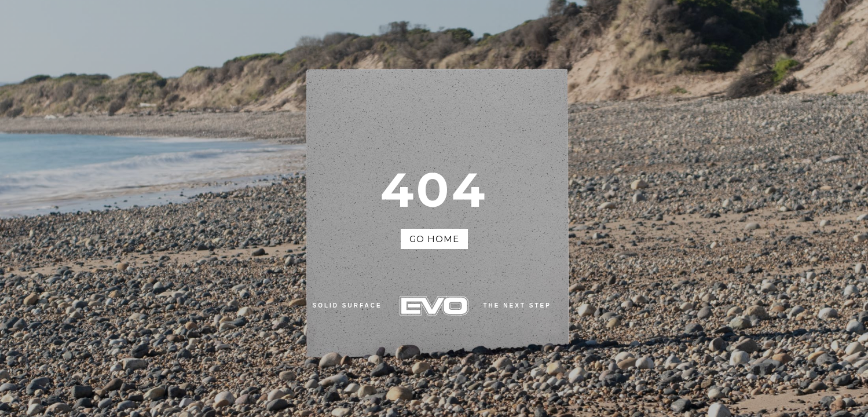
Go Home (434, 239)
